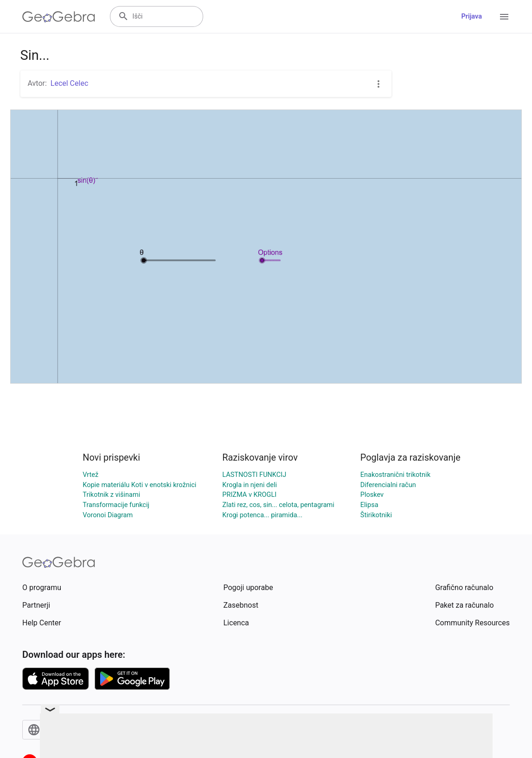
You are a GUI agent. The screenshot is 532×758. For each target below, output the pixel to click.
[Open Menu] (504, 17)
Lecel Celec (69, 83)
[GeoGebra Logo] (59, 17)
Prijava (471, 16)
